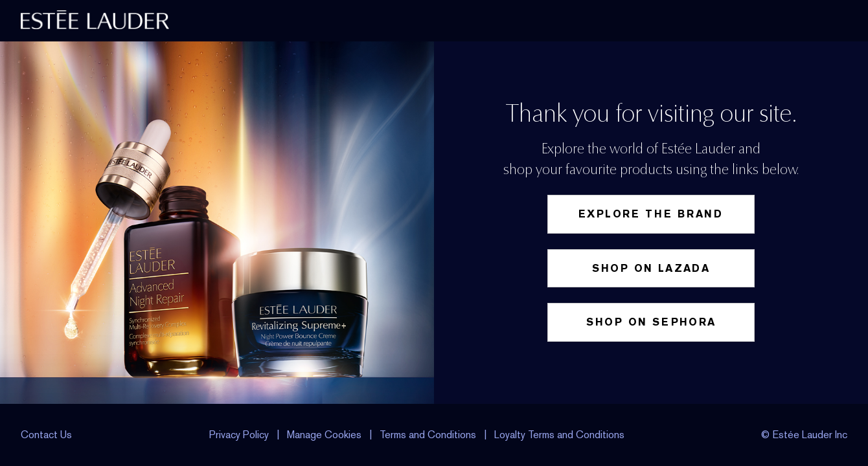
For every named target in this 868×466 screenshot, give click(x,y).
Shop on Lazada (651, 268)
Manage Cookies (325, 435)
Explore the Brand (651, 214)
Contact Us (46, 435)
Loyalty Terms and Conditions (559, 435)
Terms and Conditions (428, 435)
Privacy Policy (239, 435)
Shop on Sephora (651, 322)
